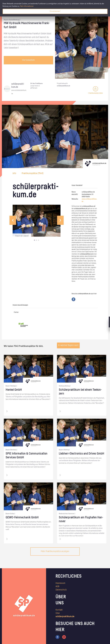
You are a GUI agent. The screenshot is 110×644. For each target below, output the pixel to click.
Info (15, 173)
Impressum (60, 583)
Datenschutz (61, 590)
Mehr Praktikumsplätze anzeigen (55, 551)
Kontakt (59, 610)
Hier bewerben (28, 60)
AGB (57, 586)
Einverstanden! (55, 11)
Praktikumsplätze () (33, 173)
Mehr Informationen (27, 6)
